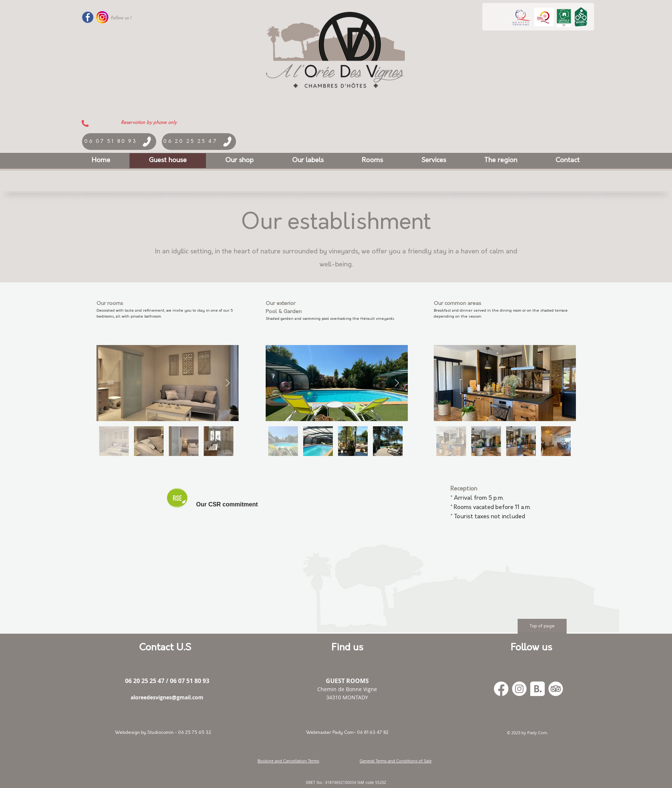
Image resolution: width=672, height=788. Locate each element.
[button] (308, 161)
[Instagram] (519, 689)
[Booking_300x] (537, 689)
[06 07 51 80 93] (119, 142)
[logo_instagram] (102, 17)
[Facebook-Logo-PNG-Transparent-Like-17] (88, 17)
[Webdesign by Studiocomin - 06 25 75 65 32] (163, 733)
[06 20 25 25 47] (199, 142)
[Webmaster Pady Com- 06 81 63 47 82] (347, 733)
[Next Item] (228, 383)
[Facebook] (501, 689)
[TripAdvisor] (556, 689)
